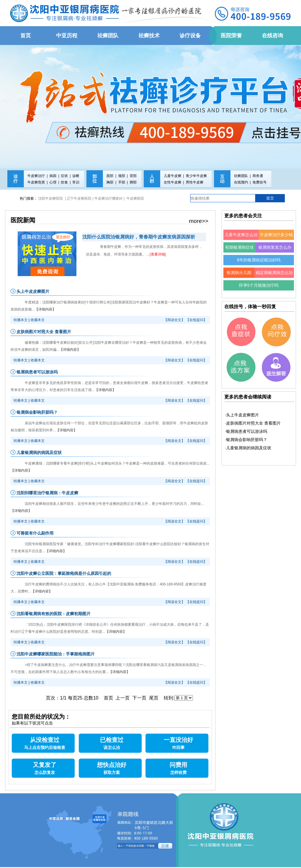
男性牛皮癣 (195, 182)
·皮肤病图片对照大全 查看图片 (253, 423)
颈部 (122, 176)
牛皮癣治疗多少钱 (276, 235)
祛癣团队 (241, 176)
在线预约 (241, 182)
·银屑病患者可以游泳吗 (246, 431)
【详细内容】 (45, 309)
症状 (64, 176)
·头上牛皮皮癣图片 (242, 415)
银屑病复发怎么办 (275, 247)
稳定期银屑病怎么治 (274, 273)
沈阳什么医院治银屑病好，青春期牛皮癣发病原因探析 (139, 237)
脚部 (133, 182)
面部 (110, 176)
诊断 (76, 176)
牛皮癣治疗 (36, 176)
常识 (76, 182)
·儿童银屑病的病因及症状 (248, 448)
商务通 (258, 176)
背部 (133, 176)
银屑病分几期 (239, 273)
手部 (122, 182)
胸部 (110, 182)
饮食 (64, 182)
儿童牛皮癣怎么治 (241, 235)
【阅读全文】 (174, 320)
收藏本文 (38, 320)
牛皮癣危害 (36, 182)
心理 (53, 182)
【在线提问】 (196, 320)
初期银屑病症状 (240, 247)
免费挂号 (260, 182)
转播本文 (21, 320)
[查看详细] (158, 254)
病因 (53, 176)
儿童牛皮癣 (173, 176)
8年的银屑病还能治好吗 (259, 260)
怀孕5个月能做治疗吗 (259, 285)
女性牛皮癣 (173, 182)
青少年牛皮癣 (196, 176)
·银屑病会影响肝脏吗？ (246, 440)
